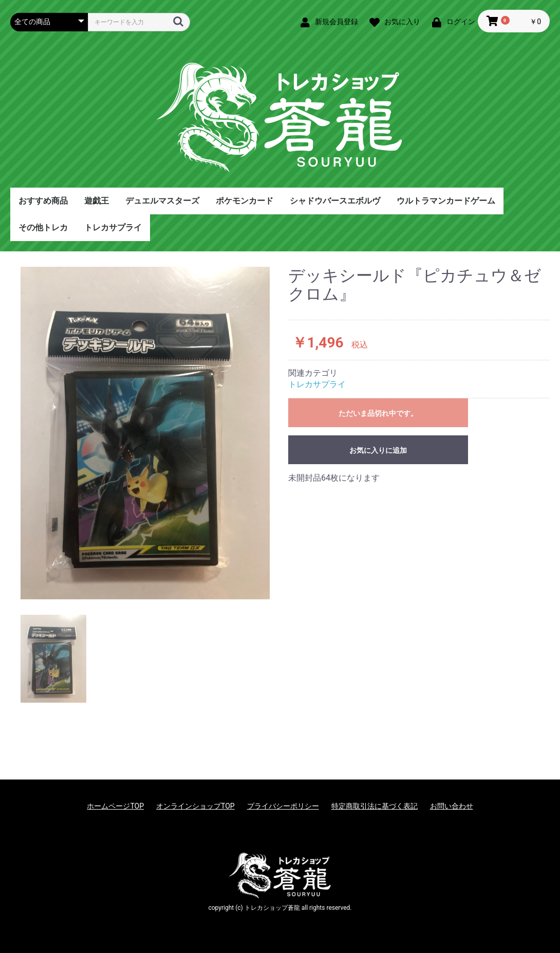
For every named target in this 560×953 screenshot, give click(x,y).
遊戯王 (97, 201)
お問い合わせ (452, 806)
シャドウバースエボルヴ (335, 201)
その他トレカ (43, 227)
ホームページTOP (115, 806)
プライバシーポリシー (283, 806)
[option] (145, 433)
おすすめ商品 (43, 201)
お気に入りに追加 (378, 450)
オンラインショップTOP (195, 806)
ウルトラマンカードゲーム (446, 201)
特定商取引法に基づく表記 (375, 806)
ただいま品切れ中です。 (378, 413)
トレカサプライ (113, 227)
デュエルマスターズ (162, 201)
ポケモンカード (245, 201)
